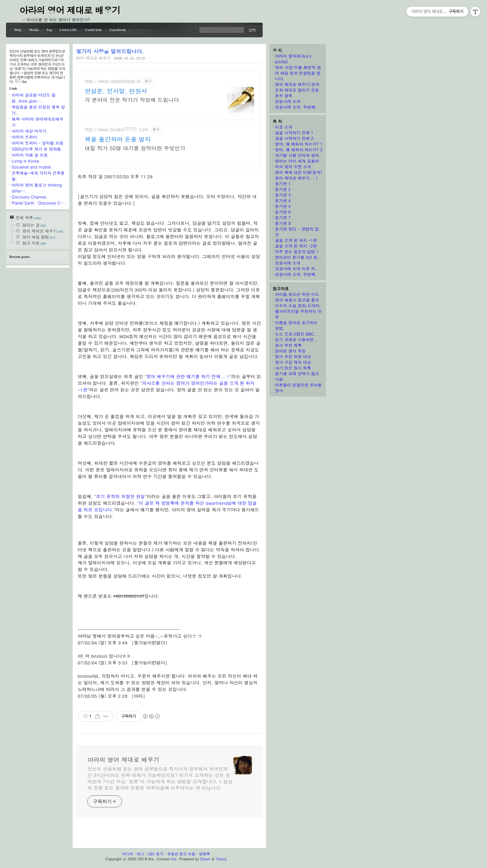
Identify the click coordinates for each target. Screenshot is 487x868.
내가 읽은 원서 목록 (293, 368)
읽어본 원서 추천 (290, 351)
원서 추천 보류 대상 (293, 356)
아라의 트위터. (25, 137)
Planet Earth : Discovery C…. (39, 203)
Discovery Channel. (30, 197)
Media (34, 30)
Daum (205, 859)
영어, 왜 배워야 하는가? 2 (299, 149)
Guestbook (118, 30)
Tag (49, 30)
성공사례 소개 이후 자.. (296, 268)
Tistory (221, 859)
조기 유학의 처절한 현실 (120, 496)
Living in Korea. (26, 161)
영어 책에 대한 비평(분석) (298, 172)
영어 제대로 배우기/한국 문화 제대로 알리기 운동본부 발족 (297, 90)
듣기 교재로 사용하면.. (296, 339)
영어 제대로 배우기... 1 (296, 178)
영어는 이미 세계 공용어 (297, 161)
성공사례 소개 (288, 101)
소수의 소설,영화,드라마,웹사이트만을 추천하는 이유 (298, 311)
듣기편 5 (283, 206)
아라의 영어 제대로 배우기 (70, 10)
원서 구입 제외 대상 (293, 362)
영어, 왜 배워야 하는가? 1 (299, 144)
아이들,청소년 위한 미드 (297, 294)
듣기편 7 (283, 217)
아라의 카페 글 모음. (30, 155)
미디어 (127, 854)
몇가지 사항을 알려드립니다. (110, 51)
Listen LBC (69, 30)
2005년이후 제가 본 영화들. (37, 149)
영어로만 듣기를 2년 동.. (298, 257)
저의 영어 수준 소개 (293, 166)
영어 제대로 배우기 (93, 58)
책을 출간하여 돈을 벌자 (118, 139)
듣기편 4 (283, 200)
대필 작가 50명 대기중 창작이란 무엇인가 (135, 148)
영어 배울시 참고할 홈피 (297, 300)
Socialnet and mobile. (32, 167)
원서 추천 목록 (288, 345)
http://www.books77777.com (117, 129)
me (174, 859)
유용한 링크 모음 (181, 854)
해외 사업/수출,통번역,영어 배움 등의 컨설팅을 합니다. (298, 73)
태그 (140, 854)
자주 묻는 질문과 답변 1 (297, 251)
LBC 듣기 (155, 854)
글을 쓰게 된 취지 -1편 (296, 240)
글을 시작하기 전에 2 (294, 138)
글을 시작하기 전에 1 (294, 132)
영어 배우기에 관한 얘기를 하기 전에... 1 (188, 376)
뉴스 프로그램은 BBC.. (296, 334)
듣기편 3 (283, 195)
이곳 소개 (284, 127)
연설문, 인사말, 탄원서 (116, 91)
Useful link (93, 30)
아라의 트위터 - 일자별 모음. (38, 143)
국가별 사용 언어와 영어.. (298, 155)
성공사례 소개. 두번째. (296, 107)
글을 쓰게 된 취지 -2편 (296, 246)
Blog (18, 30)
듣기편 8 (283, 223)
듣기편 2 (283, 189)
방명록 (204, 854)
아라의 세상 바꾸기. (30, 131)
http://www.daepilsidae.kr (113, 81)
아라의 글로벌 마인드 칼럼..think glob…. (34, 98)
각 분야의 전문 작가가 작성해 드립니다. (133, 100)
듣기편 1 (283, 183)
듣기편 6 (283, 212)
